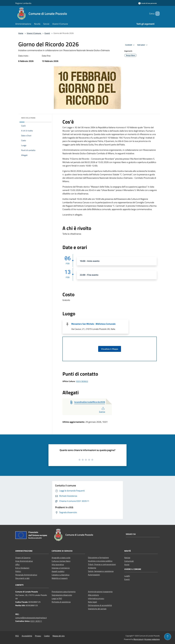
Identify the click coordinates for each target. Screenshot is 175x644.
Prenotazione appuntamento (64, 592)
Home (21, 33)
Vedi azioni (143, 45)
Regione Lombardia (23, 3)
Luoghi (127, 576)
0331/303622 (82, 381)
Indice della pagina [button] (28, 118)
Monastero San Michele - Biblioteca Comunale (93, 324)
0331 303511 (36, 621)
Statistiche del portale (97, 609)
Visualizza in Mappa (110, 349)
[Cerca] (157, 14)
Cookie (47, 636)
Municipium (138, 639)
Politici (18, 571)
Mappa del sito (59, 636)
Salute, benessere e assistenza (101, 571)
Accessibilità (27, 636)
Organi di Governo (23, 558)
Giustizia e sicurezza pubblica (100, 561)
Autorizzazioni (94, 575)
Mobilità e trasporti (60, 578)
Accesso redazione (152, 639)
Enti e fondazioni (22, 568)
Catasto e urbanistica (61, 575)
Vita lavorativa (58, 564)
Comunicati (129, 561)
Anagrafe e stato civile (61, 558)
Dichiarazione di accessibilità (100, 605)
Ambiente (92, 568)
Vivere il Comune (34, 33)
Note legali (92, 602)
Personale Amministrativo (26, 575)
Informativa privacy (96, 598)
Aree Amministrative (24, 561)
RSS (17, 636)
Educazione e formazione (98, 557)
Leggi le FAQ (57, 598)
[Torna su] (168, 637)
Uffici (17, 564)
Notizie (127, 558)
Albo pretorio (93, 595)
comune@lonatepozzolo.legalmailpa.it (31, 618)
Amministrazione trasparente (100, 592)
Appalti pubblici (58, 571)
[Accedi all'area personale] (148, 3)
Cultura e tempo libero (61, 561)
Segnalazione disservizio (62, 595)
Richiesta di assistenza (61, 602)
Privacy (38, 636)
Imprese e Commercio (61, 568)
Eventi (47, 33)
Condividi (130, 45)
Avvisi (127, 564)
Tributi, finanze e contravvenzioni (102, 564)
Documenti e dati (22, 578)
